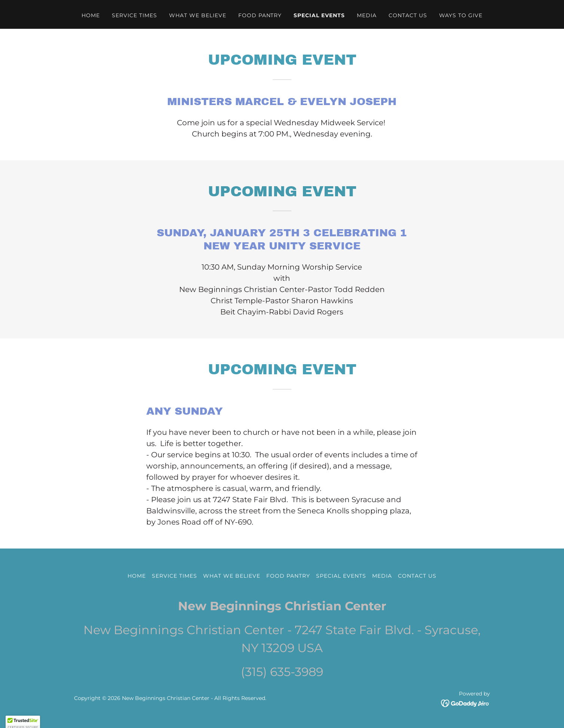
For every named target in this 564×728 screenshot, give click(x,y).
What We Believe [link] (198, 15)
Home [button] (137, 576)
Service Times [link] (134, 15)
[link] (465, 703)
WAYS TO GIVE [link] (461, 15)
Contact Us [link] (408, 15)
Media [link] (367, 15)
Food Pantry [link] (260, 15)
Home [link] (91, 15)
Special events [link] (319, 15)
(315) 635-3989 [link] (282, 672)
